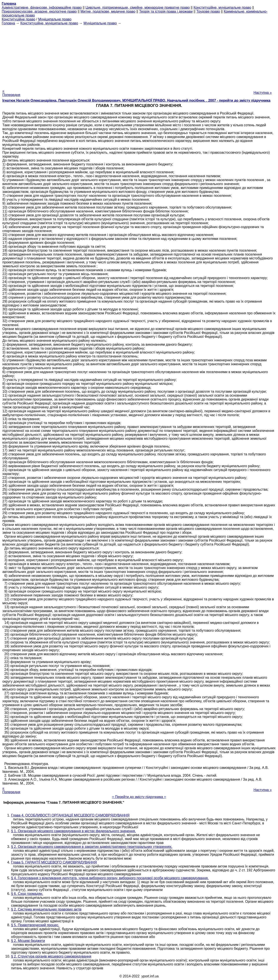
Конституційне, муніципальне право (222, 8)
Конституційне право (18, 19)
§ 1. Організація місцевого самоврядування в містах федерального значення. (74, 831)
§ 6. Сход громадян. (27, 894)
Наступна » (263, 93)
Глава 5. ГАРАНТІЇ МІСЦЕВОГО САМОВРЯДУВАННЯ (54, 862)
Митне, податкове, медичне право (108, 11)
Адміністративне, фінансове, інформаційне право (42, 8)
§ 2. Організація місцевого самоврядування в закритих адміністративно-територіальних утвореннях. (92, 847)
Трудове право (208, 11)
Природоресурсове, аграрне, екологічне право (39, 11)
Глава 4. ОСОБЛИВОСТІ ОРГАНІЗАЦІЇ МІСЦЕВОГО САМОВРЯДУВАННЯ (70, 815)
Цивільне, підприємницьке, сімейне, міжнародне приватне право (138, 8)
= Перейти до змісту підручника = (139, 797)
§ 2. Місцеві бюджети (28, 941)
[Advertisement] (139, 56)
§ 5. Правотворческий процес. (35, 925)
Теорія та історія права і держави (166, 11)
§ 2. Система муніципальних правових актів (46, 909)
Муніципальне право (55, 19)
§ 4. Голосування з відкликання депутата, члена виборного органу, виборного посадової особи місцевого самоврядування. (110, 878)
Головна (8, 23)
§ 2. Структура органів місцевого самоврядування (51, 956)
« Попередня (11, 93)
